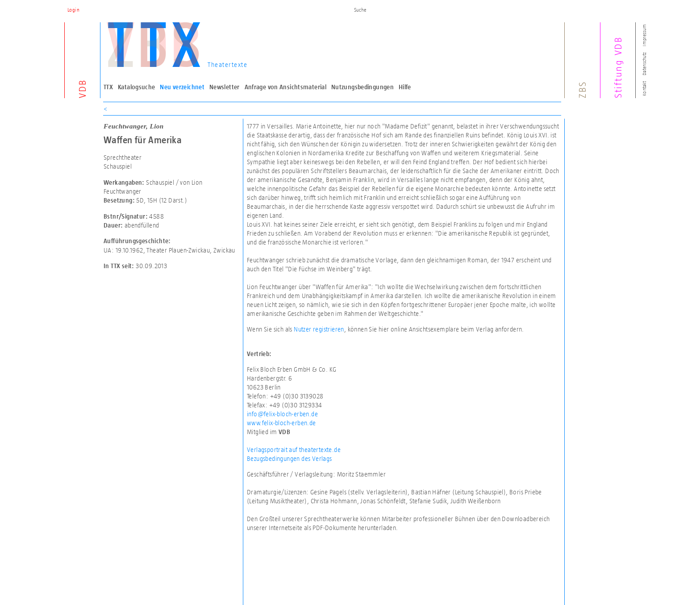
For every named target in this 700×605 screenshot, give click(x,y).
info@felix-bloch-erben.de (282, 414)
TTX (108, 87)
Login (73, 10)
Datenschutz (644, 64)
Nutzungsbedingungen (362, 87)
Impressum (644, 35)
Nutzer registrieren (319, 329)
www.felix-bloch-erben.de (281, 423)
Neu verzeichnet (182, 87)
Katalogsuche (137, 87)
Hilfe (405, 87)
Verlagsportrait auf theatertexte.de (294, 450)
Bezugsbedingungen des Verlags (290, 458)
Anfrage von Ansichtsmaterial (286, 87)
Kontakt (644, 89)
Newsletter (225, 87)
